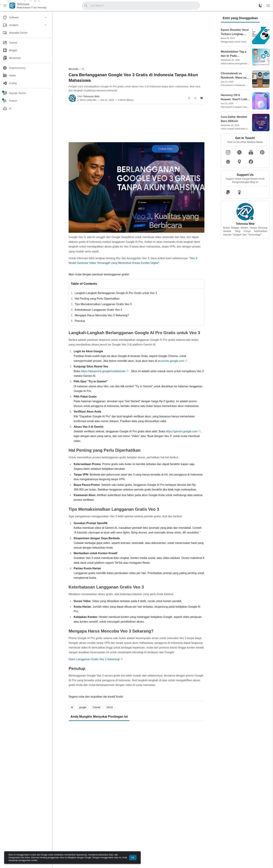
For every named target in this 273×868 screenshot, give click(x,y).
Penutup (80, 321)
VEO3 (109, 707)
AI (83, 69)
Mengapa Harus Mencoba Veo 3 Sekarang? (102, 315)
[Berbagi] (195, 98)
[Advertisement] (136, 39)
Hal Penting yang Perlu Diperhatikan (97, 299)
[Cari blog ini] (86, 6)
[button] (228, 152)
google (83, 707)
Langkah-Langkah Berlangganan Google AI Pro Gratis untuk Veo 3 (116, 293)
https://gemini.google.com (182, 431)
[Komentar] (202, 98)
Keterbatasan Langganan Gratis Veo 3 (98, 310)
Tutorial (96, 707)
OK (133, 858)
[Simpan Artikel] (189, 98)
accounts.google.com (171, 361)
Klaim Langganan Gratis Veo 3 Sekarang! (94, 659)
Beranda (73, 69)
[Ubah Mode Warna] (260, 6)
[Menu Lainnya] (268, 6)
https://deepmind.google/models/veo (103, 371)
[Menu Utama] (5, 6)
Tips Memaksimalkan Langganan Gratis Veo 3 (103, 304)
